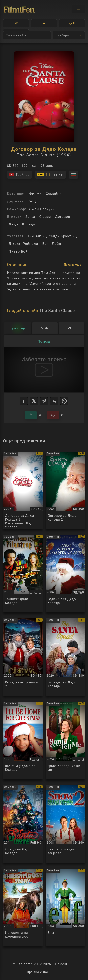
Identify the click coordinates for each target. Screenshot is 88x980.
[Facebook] (24, 401)
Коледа (29, 224)
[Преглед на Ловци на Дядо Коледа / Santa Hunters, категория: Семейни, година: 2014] (23, 824)
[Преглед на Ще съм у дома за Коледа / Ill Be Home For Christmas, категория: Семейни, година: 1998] (23, 740)
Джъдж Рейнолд (23, 244)
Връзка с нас (38, 972)
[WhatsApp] (64, 401)
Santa (30, 217)
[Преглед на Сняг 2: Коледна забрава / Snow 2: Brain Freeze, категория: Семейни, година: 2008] (65, 824)
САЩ (32, 201)
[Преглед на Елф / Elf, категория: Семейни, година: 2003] (65, 907)
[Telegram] (44, 401)
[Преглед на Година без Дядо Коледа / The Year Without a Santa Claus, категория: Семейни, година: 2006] (65, 574)
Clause (45, 217)
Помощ (61, 964)
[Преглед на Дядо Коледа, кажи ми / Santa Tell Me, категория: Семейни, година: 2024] (65, 740)
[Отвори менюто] (79, 9)
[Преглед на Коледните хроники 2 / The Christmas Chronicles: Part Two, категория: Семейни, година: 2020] (23, 657)
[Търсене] (27, 35)
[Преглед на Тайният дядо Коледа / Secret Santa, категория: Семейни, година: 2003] (23, 574)
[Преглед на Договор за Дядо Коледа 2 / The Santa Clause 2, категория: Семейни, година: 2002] (65, 490)
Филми (35, 194)
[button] (16, 23)
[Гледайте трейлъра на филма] (19, 175)
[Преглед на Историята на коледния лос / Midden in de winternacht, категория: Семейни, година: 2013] (23, 907)
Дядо (13, 224)
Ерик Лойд (52, 244)
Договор (63, 217)
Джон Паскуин (42, 209)
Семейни (54, 194)
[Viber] (54, 401)
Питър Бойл (19, 251)
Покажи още (72, 265)
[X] (34, 401)
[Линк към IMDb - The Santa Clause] (50, 175)
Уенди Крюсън (62, 236)
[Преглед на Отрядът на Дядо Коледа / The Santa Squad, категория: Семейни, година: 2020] (65, 657)
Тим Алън (36, 236)
